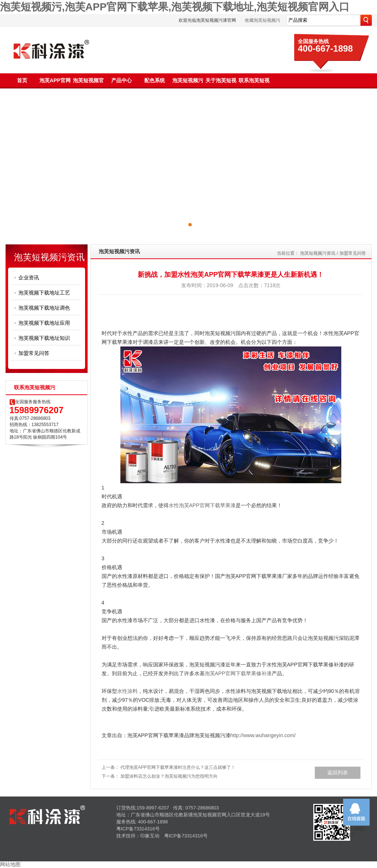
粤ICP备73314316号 (138, 829)
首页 (22, 80)
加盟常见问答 (34, 353)
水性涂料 (127, 691)
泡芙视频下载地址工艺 (44, 293)
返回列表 (338, 773)
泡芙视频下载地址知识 (44, 338)
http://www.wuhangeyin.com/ (263, 735)
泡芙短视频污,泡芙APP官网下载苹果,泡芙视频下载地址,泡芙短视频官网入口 (175, 7)
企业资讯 (29, 278)
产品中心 (121, 80)
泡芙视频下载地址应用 (44, 323)
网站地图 (10, 864)
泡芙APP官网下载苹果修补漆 (238, 673)
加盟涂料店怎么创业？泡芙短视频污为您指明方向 (169, 776)
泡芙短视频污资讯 (318, 253)
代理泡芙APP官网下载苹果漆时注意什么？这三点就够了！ (178, 767)
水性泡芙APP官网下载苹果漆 (202, 505)
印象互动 (150, 836)
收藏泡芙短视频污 (263, 20)
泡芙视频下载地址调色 (44, 308)
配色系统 (155, 80)
